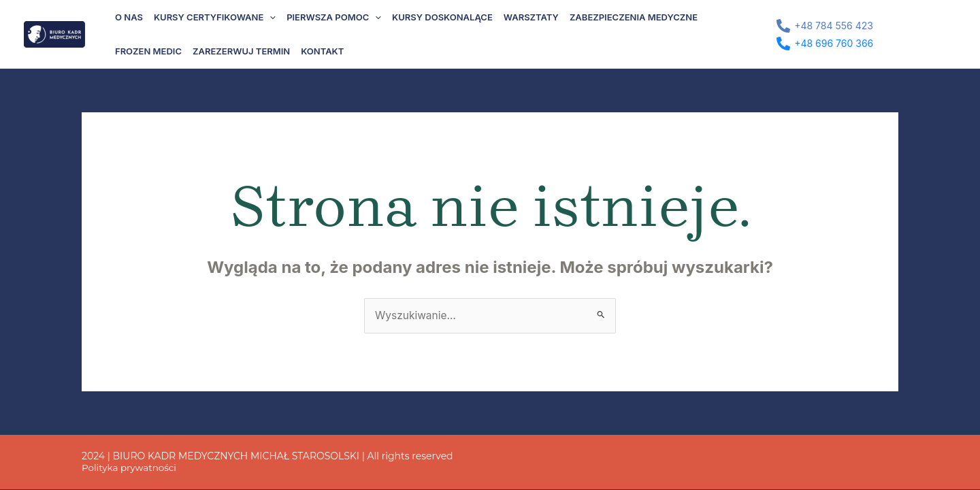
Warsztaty (531, 17)
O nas (129, 17)
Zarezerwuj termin (241, 51)
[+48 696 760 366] (825, 44)
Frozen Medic (148, 51)
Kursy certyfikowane (215, 17)
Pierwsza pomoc (334, 17)
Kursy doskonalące (442, 17)
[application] (269, 17)
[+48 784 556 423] (825, 26)
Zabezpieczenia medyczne (634, 17)
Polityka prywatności (131, 468)
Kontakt (322, 51)
